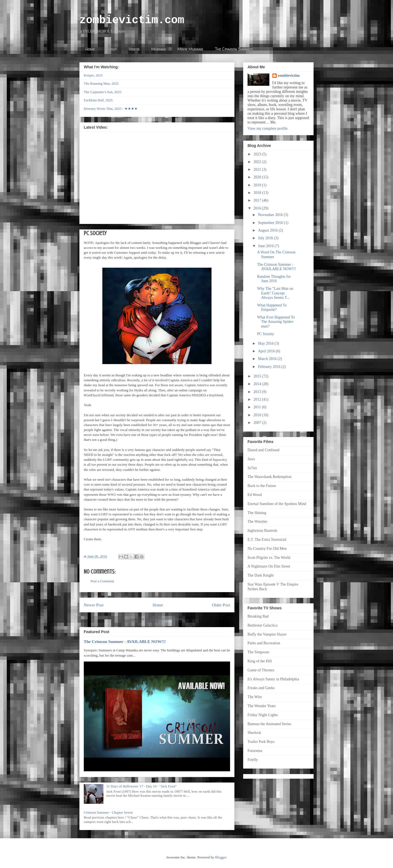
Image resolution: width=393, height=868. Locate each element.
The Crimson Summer (234, 49)
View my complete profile (268, 129)
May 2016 (266, 343)
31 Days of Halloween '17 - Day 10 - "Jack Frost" (141, 786)
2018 (258, 193)
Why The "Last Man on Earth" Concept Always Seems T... (275, 293)
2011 (258, 407)
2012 (258, 399)
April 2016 (267, 351)
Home (90, 49)
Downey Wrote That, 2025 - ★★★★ (111, 109)
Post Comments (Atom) (167, 619)
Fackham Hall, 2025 (98, 100)
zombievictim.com (132, 20)
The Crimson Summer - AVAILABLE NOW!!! (125, 641)
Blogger (221, 857)
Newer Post (94, 605)
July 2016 (266, 238)
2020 (258, 177)
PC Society (266, 334)
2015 (258, 376)
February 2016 (270, 367)
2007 (258, 423)
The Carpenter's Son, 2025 (103, 92)
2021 (258, 169)
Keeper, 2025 (93, 75)
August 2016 (268, 230)
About (112, 49)
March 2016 (268, 359)
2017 (258, 200)
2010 (258, 415)
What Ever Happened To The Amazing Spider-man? (276, 322)
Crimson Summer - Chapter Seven (108, 812)
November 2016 (271, 215)
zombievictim (289, 76)
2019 (258, 185)
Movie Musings (190, 49)
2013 (258, 392)
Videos (134, 49)
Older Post (221, 605)
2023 (258, 154)
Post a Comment (102, 581)
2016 (258, 208)
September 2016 (271, 223)
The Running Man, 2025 (101, 83)
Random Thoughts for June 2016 (274, 279)
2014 (258, 384)
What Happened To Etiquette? (272, 308)
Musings (158, 49)
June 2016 (266, 246)
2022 (258, 162)
